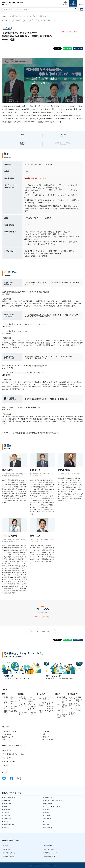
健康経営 (14, 701)
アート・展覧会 (79, 709)
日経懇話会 (6, 827)
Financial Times (47, 804)
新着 (44, 734)
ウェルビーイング (32, 713)
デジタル (27, 20)
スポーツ (72, 708)
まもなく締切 (7, 734)
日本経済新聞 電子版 (50, 856)
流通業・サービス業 (65, 700)
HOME (4, 16)
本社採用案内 (7, 849)
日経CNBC (5, 822)
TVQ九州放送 (47, 816)
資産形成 (79, 697)
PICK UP (46, 732)
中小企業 (65, 711)
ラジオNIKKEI (47, 822)
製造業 (59, 697)
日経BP (4, 807)
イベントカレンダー (9, 732)
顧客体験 (14, 711)
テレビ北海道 (6, 816)
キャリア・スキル (72, 699)
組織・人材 (14, 698)
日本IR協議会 (46, 824)
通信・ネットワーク (51, 707)
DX (34, 20)
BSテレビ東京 (47, 819)
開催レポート (47, 737)
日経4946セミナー (48, 798)
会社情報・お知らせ (9, 853)
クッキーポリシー (8, 762)
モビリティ (51, 711)
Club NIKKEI (6, 801)
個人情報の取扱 (48, 846)
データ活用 (16, 20)
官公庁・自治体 (59, 716)
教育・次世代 (79, 701)
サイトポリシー (8, 758)
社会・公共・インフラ (23, 706)
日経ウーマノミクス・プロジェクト (53, 801)
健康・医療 (72, 705)
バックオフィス (14, 707)
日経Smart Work (7, 804)
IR (11, 704)
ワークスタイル (7, 702)
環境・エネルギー (32, 701)
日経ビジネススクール (9, 798)
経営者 (6, 697)
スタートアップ (7, 707)
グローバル (32, 704)
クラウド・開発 (51, 703)
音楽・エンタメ (72, 713)
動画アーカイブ (8, 737)
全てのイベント (48, 740)
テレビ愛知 (46, 813)
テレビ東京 (46, 810)
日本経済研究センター (9, 824)
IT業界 (59, 710)
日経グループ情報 (49, 849)
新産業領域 (65, 715)
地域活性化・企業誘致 (23, 699)
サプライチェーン (42, 712)
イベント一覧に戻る (42, 632)
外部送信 (5, 765)
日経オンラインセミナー (47, 20)
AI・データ (51, 697)
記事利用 (6, 846)
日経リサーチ (6, 810)
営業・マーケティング (7, 712)
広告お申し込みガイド (50, 853)
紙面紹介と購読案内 (9, 856)
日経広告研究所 (47, 827)
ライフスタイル (79, 705)
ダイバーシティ (23, 713)
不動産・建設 (65, 706)
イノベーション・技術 (42, 698)
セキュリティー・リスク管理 (42, 704)
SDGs (30, 697)
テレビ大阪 (6, 813)
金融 (58, 704)
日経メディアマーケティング (51, 807)
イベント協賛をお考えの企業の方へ (15, 754)
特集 (4, 740)
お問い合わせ (7, 750)
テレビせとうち (7, 819)
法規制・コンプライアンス (32, 708)
